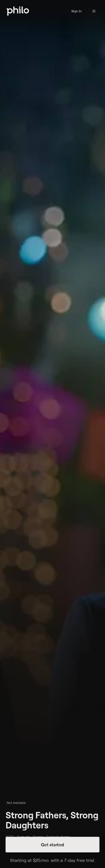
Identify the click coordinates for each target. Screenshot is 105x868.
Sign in (76, 11)
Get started (52, 845)
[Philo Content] (94, 11)
